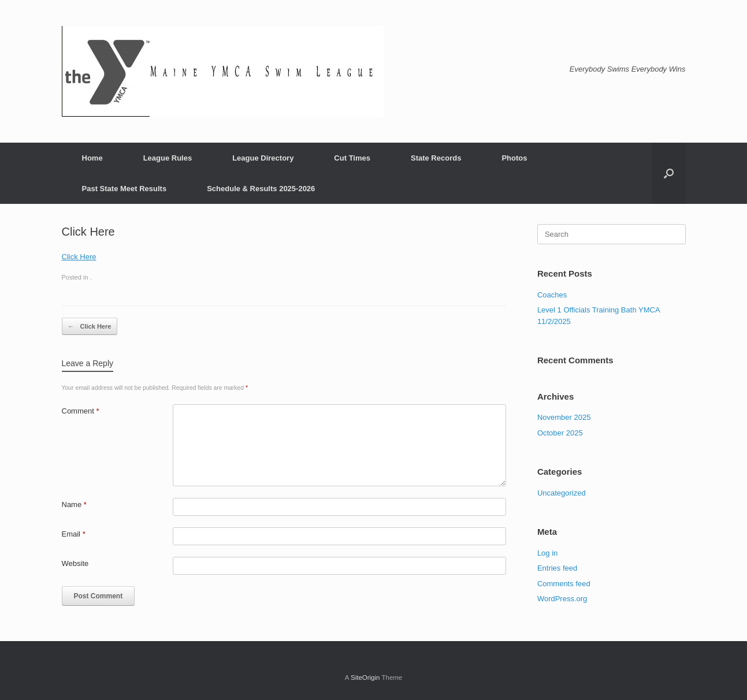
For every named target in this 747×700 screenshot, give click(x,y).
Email (74, 534)
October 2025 (560, 433)
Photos (514, 158)
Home (92, 158)
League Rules (168, 158)
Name (74, 504)
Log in (547, 553)
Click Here (79, 257)
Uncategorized (562, 493)
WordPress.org (562, 599)
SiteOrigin (365, 677)
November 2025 (564, 417)
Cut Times (352, 158)
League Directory (263, 158)
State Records (436, 158)
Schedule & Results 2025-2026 (261, 189)
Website (75, 563)
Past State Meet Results (125, 189)
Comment (81, 411)
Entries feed (557, 568)
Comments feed (564, 584)
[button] (669, 173)
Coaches (552, 295)
